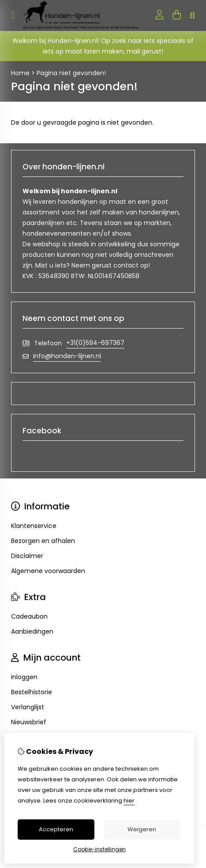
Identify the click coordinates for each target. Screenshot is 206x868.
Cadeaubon (29, 616)
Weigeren (142, 829)
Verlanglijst (28, 707)
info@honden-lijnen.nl (67, 356)
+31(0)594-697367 (95, 343)
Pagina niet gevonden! (71, 73)
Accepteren (56, 829)
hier (129, 801)
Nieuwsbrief (29, 722)
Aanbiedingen (32, 631)
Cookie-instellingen (99, 849)
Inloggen (24, 677)
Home (20, 73)
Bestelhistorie (32, 692)
